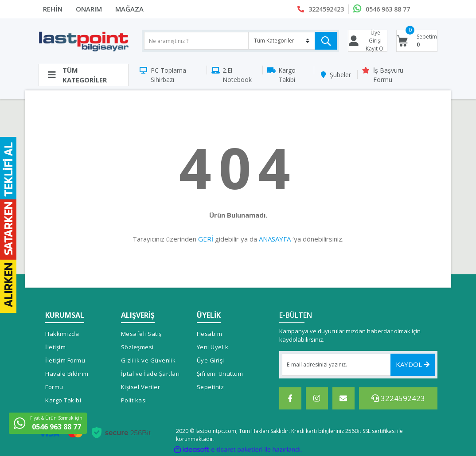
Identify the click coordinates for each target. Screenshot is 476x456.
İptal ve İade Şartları (150, 374)
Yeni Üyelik (213, 347)
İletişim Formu (65, 360)
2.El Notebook (237, 75)
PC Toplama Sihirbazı (168, 75)
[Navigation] (84, 75)
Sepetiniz (211, 387)
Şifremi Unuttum (220, 374)
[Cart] (417, 41)
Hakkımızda (62, 334)
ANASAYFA (275, 239)
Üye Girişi (211, 360)
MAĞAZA (129, 9)
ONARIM (89, 9)
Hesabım (210, 334)
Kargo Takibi (287, 75)
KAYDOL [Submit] (413, 364)
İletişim (55, 347)
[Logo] (84, 41)
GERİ (206, 239)
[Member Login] (368, 41)
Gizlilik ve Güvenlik (148, 360)
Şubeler (340, 75)
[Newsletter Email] (359, 365)
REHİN (53, 9)
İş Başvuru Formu (388, 75)
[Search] (240, 41)
